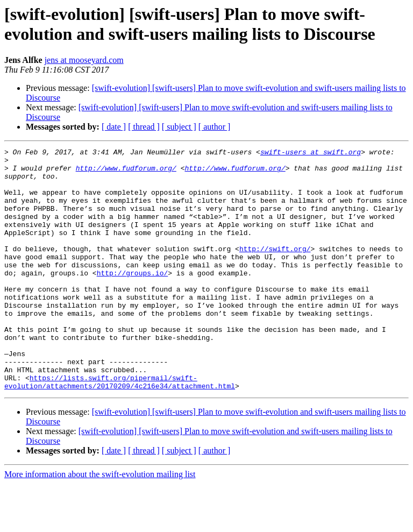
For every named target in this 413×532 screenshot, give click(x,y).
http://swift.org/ (275, 269)
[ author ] (215, 127)
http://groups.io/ (133, 299)
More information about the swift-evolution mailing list (100, 523)
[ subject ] (179, 127)
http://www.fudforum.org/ (126, 173)
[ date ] (114, 127)
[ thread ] (144, 127)
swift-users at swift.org (311, 153)
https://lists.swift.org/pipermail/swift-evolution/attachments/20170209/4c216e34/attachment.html (120, 429)
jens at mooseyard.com (84, 60)
